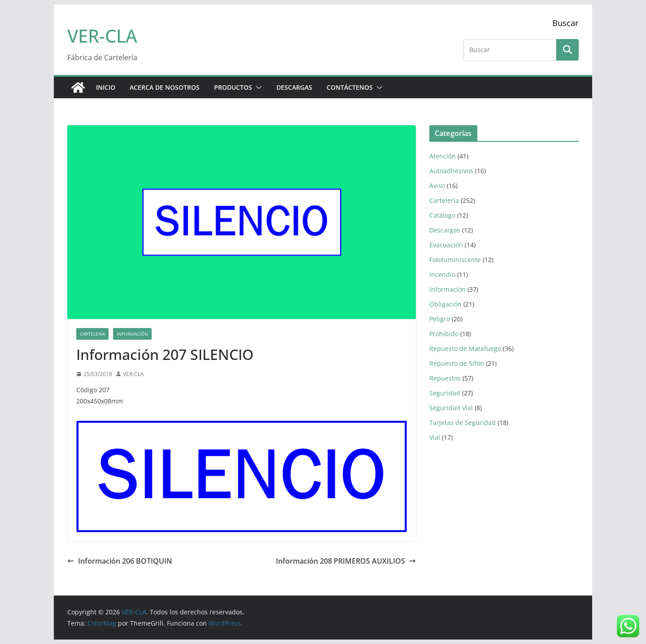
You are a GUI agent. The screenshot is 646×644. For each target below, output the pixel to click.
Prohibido (444, 334)
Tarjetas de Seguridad (463, 423)
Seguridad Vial (451, 408)
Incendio (442, 274)
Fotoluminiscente (455, 260)
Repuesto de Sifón (457, 363)
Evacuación (446, 245)
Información (132, 334)
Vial (435, 437)
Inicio (106, 87)
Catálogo (442, 215)
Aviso (437, 186)
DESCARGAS (294, 87)
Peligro (440, 319)
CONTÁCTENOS (350, 87)
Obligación (445, 304)
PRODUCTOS (233, 87)
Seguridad (445, 393)
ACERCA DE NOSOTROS (165, 87)
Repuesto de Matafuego (465, 348)
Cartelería (92, 334)
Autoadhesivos (451, 171)
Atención (443, 156)
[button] (257, 88)
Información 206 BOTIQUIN (120, 561)
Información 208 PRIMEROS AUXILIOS (346, 561)
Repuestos (445, 378)
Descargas (445, 230)
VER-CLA (102, 36)
